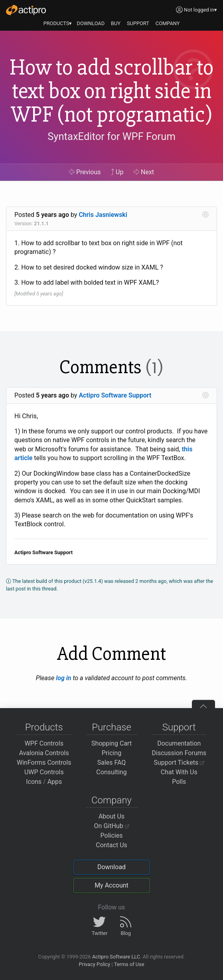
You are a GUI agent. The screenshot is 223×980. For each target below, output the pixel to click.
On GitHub (112, 826)
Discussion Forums (179, 753)
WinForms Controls (44, 763)
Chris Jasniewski (103, 215)
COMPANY (168, 23)
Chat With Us (179, 772)
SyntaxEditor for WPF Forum (111, 136)
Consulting (111, 772)
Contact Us (111, 845)
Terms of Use (129, 964)
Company (111, 800)
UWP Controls (44, 772)
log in (63, 678)
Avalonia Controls (44, 753)
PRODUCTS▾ (58, 23)
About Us (111, 816)
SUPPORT (138, 23)
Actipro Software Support (115, 395)
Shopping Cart (111, 743)
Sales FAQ (112, 763)
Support (179, 727)
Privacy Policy (94, 964)
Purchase (111, 727)
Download (111, 867)
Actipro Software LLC (116, 957)
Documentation (179, 743)
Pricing (112, 753)
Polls (179, 782)
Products (44, 727)
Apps (55, 782)
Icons (34, 782)
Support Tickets (179, 763)
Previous (85, 172)
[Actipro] (26, 10)
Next (144, 172)
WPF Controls (44, 743)
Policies (112, 835)
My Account (111, 885)
